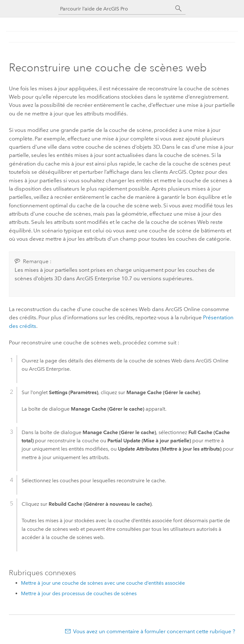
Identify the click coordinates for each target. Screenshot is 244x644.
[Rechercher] (179, 9)
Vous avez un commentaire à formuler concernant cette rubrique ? (154, 631)
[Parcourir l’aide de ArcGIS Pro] (116, 9)
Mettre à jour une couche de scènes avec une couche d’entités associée (103, 583)
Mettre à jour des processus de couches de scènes (79, 593)
